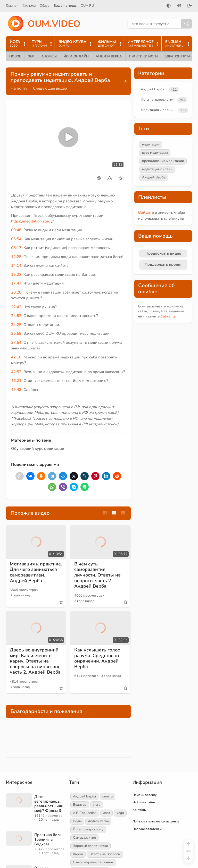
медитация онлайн (157, 169)
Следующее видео (50, 88)
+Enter (169, 316)
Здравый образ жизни (90, 846)
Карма (78, 854)
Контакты (139, 810)
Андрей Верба (109, 56)
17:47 (16, 283)
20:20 (16, 292)
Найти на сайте (144, 802)
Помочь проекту (145, 795)
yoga (120, 813)
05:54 (16, 239)
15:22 (16, 274)
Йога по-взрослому (157, 100)
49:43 (16, 390)
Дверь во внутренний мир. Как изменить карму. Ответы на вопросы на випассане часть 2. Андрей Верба (35, 661)
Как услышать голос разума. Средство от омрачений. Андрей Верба (97, 658)
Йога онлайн (76, 56)
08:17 (16, 248)
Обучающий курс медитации (38, 449)
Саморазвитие (84, 838)
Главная (12, 6)
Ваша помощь (65, 6)
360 (31, 56)
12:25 (16, 257)
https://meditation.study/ (32, 221)
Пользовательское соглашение (156, 821)
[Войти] (179, 6)
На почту (19, 88)
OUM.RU (87, 6)
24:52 (16, 316)
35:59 (16, 333)
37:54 (16, 342)
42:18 (16, 357)
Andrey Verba (98, 821)
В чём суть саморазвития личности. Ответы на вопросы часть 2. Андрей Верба (97, 575)
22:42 (16, 307)
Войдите (146, 212)
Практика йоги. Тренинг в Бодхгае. (48, 839)
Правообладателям (147, 829)
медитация (151, 144)
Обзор (45, 6)
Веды (77, 821)
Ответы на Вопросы (105, 854)
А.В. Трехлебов (85, 813)
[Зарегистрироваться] (189, 6)
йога (106, 813)
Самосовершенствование (93, 862)
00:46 (16, 230)
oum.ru (108, 796)
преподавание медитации (163, 161)
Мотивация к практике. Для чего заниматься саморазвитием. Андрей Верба (36, 572)
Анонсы (49, 56)
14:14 (16, 265)
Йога (97, 805)
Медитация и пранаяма (159, 110)
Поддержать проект (163, 264)
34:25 (16, 325)
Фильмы (29, 6)
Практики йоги (143, 56)
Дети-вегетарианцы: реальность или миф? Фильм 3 (49, 804)
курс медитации (155, 153)
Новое (15, 56)
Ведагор (80, 805)
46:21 (16, 381)
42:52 (16, 372)
